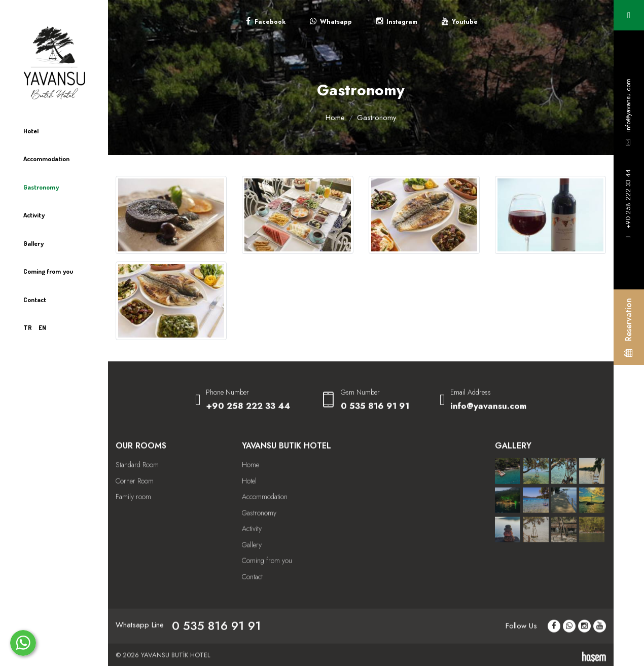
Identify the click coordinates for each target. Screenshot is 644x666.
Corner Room (135, 501)
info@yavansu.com (628, 105)
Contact (35, 300)
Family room (133, 517)
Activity (34, 215)
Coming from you (48, 271)
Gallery (33, 243)
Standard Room (137, 486)
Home (335, 118)
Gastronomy (41, 187)
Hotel (31, 131)
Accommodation (46, 159)
